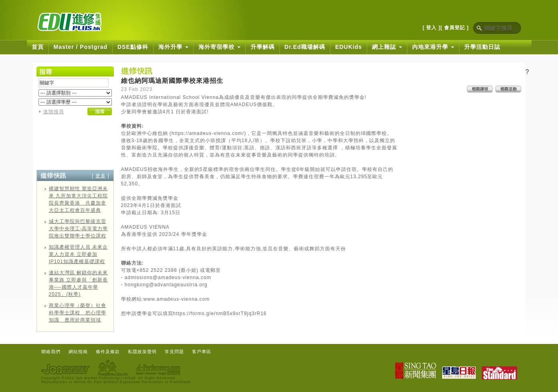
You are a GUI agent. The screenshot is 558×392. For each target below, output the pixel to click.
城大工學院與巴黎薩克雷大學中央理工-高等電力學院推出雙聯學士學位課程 (79, 229)
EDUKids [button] (349, 47)
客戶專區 (202, 352)
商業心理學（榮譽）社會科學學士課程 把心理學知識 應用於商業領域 (78, 313)
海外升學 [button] (173, 47)
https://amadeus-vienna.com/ (208, 133)
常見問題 (174, 352)
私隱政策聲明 (142, 352)
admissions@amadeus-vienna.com (168, 277)
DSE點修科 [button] (133, 47)
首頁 (38, 47)
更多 (101, 176)
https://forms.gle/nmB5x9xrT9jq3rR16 (220, 314)
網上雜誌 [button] (387, 47)
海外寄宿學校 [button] (219, 47)
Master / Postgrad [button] (81, 47)
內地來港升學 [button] (433, 47)
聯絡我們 (51, 352)
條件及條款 (108, 352)
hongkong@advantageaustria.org (166, 285)
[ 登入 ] (432, 28)
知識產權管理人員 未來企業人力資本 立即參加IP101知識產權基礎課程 (78, 254)
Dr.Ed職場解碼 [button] (305, 47)
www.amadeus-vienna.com (177, 299)
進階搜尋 (54, 112)
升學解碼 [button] (263, 47)
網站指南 (78, 352)
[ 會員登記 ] (455, 28)
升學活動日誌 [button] (482, 47)
